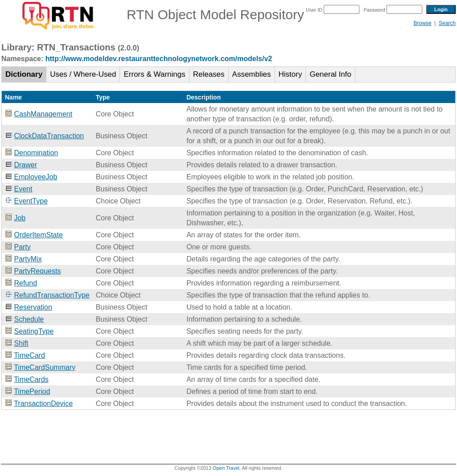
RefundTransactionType (51, 295)
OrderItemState (38, 235)
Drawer (25, 165)
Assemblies (252, 74)
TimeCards (31, 379)
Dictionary (24, 74)
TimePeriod (32, 391)
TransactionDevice (43, 404)
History (290, 74)
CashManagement (43, 114)
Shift (21, 343)
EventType (31, 201)
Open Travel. (227, 468)
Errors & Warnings (154, 74)
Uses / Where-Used (83, 74)
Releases (209, 74)
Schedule (29, 319)
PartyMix (28, 259)
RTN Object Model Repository (153, 14)
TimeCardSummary (45, 367)
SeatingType (34, 331)
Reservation (33, 307)
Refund (25, 283)
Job (20, 218)
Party (22, 247)
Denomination (36, 153)
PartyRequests (37, 271)
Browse (422, 23)
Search (447, 23)
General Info (330, 74)
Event (23, 189)
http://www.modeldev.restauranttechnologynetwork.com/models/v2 (159, 59)
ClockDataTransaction (49, 136)
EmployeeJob (35, 177)
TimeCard (29, 355)
